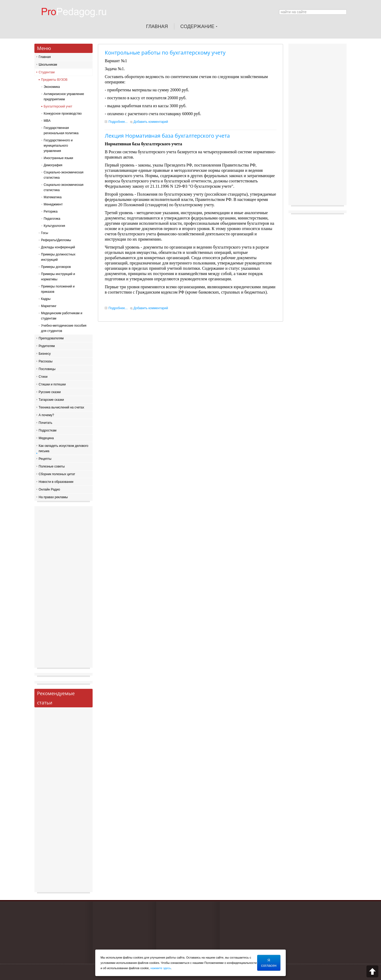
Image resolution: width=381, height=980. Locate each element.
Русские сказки (50, 392)
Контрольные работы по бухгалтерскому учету (165, 53)
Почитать (46, 423)
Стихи (43, 377)
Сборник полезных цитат (57, 474)
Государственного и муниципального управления (58, 146)
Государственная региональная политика (61, 131)
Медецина (46, 438)
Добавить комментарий (151, 122)
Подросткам (47, 430)
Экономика (52, 87)
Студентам (47, 72)
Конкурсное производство (63, 114)
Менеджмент (53, 204)
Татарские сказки (51, 400)
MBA (47, 121)
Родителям (47, 346)
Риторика (51, 212)
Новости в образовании (56, 482)
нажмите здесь (161, 968)
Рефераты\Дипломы (56, 240)
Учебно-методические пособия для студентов (64, 328)
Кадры (46, 299)
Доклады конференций (58, 247)
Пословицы (47, 369)
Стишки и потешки (52, 384)
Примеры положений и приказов (58, 289)
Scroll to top (372, 971)
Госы (45, 233)
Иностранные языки (58, 158)
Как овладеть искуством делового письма (63, 448)
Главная (45, 57)
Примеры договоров (56, 267)
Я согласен (269, 963)
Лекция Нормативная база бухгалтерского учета (167, 136)
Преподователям (51, 338)
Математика (53, 197)
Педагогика (52, 219)
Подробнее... (118, 122)
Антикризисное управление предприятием (64, 97)
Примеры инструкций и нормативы (58, 277)
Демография (53, 165)
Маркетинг (49, 306)
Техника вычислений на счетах (61, 407)
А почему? (46, 415)
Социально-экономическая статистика (63, 175)
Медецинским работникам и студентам (62, 316)
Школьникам (48, 65)
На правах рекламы (53, 497)
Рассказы (46, 361)
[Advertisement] (63, 588)
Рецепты (45, 459)
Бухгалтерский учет (58, 106)
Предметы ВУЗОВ (54, 80)
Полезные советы (52, 466)
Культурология (54, 226)
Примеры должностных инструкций (58, 257)
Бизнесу (45, 354)
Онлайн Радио (49, 489)
